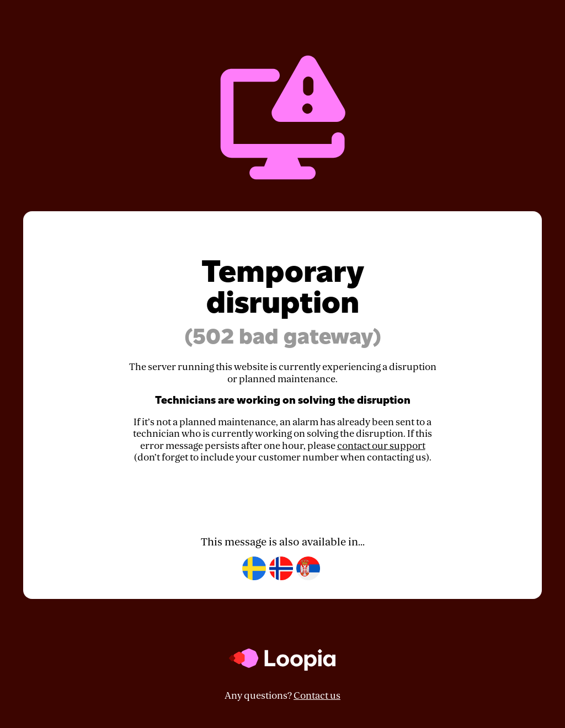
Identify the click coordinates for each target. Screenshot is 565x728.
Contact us (317, 696)
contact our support (381, 446)
